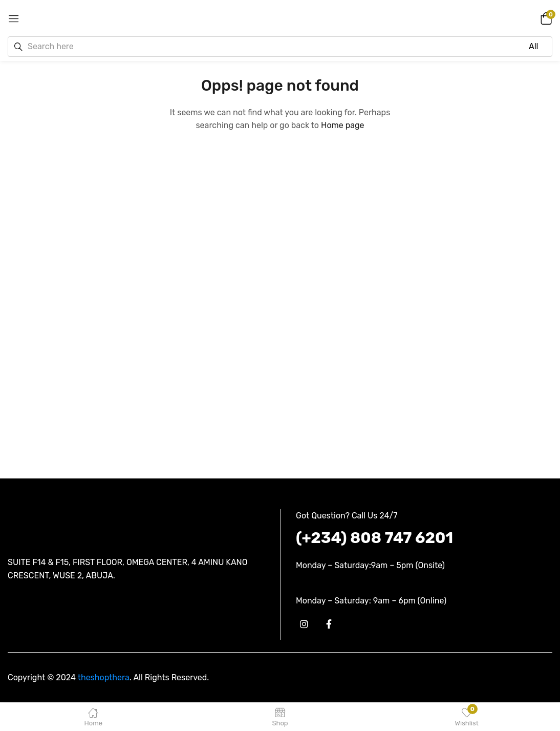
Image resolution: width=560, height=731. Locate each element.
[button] (545, 18)
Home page (343, 125)
